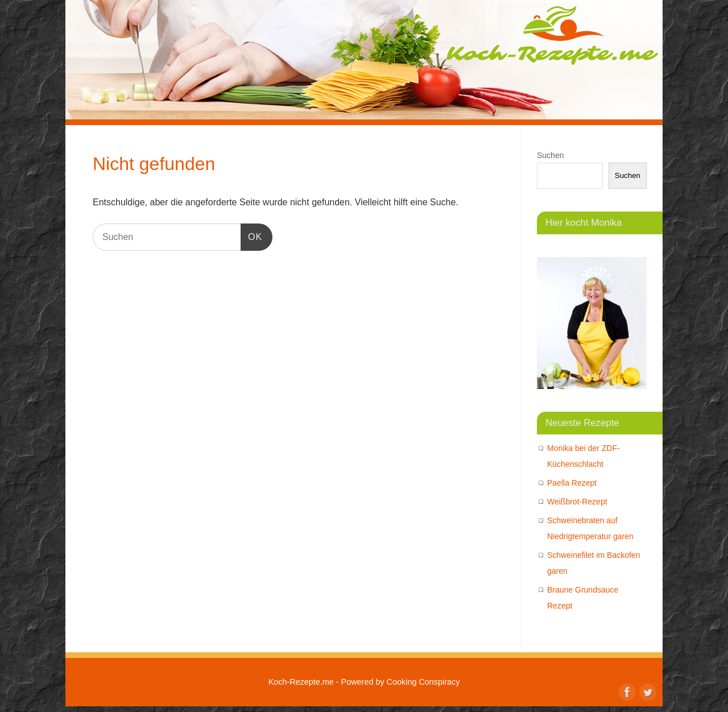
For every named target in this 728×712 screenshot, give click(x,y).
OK (251, 235)
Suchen (550, 155)
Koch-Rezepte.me (552, 35)
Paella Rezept (572, 483)
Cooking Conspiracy (423, 682)
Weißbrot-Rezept (577, 502)
